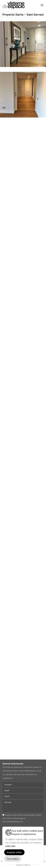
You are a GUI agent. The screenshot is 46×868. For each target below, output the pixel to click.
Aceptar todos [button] (14, 852)
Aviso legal (19, 818)
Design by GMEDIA (23, 865)
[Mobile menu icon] (42, 5)
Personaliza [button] (13, 859)
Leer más (10, 846)
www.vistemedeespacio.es (13, 822)
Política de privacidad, (27, 815)
